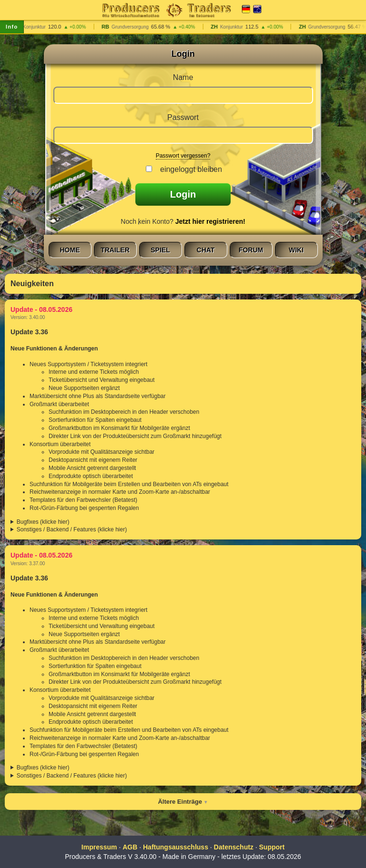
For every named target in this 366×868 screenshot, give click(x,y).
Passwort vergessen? (183, 156)
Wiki (296, 250)
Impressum (99, 847)
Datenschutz (234, 847)
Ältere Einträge (180, 802)
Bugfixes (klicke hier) (43, 522)
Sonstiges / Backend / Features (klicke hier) (72, 529)
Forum (251, 250)
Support (272, 847)
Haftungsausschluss (176, 847)
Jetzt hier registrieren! (210, 221)
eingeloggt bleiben (189, 169)
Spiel (160, 250)
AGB (130, 847)
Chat (206, 250)
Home (70, 250)
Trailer (115, 250)
